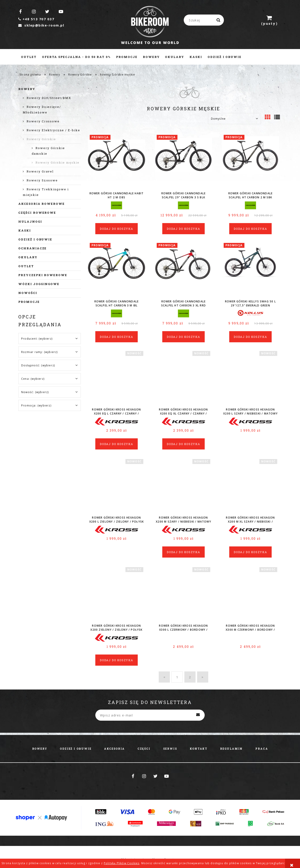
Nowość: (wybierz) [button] (35, 392)
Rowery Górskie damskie (48, 151)
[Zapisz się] (198, 715)
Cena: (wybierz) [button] (33, 379)
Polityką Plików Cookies (122, 863)
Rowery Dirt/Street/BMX (49, 98)
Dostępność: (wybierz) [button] (38, 365)
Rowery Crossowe (43, 121)
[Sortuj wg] (234, 119)
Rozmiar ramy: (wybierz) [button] (40, 352)
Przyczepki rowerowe (43, 275)
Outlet (26, 266)
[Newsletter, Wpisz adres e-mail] (150, 715)
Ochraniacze (32, 248)
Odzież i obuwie (35, 239)
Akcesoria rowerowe (42, 204)
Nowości (28, 293)
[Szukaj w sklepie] (205, 20)
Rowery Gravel (40, 171)
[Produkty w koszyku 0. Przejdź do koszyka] (269, 20)
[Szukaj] (219, 20)
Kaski (25, 230)
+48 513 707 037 (36, 19)
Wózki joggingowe (39, 284)
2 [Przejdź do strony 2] (190, 677)
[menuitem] (29, 57)
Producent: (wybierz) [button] (37, 339)
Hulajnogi (30, 222)
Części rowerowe (37, 213)
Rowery (27, 89)
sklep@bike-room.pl (41, 25)
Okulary (28, 257)
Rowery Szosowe (42, 180)
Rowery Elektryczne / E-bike (53, 130)
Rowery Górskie (41, 139)
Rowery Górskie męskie (57, 162)
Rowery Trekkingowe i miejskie (46, 192)
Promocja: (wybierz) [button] (36, 405)
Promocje (29, 302)
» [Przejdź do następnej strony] (203, 677)
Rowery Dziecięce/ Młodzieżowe (42, 110)
